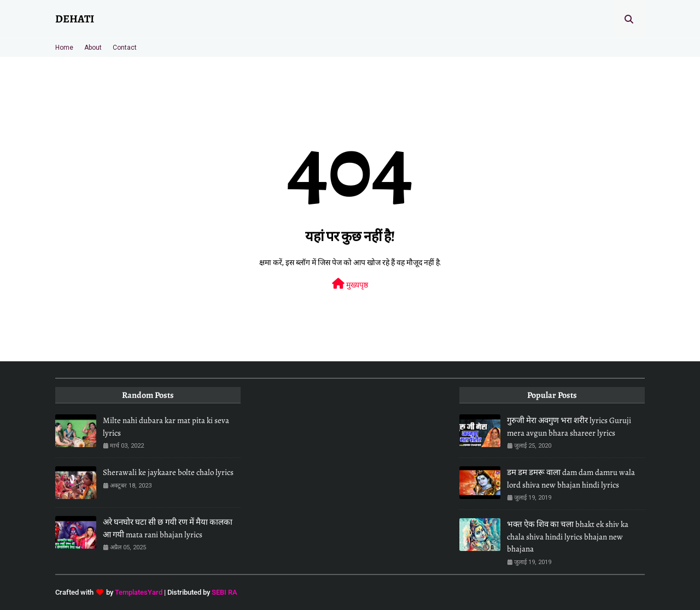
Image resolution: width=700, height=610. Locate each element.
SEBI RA (224, 592)
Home (64, 48)
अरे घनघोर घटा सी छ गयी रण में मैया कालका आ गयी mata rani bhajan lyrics (168, 528)
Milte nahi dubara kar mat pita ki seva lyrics (166, 427)
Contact (125, 48)
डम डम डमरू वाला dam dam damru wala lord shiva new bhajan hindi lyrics (571, 479)
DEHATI (75, 19)
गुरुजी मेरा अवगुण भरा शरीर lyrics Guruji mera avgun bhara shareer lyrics (569, 427)
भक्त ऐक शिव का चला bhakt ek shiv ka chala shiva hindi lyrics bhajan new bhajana (568, 536)
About (93, 48)
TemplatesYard (139, 592)
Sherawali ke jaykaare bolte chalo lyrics (168, 472)
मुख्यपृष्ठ (350, 284)
